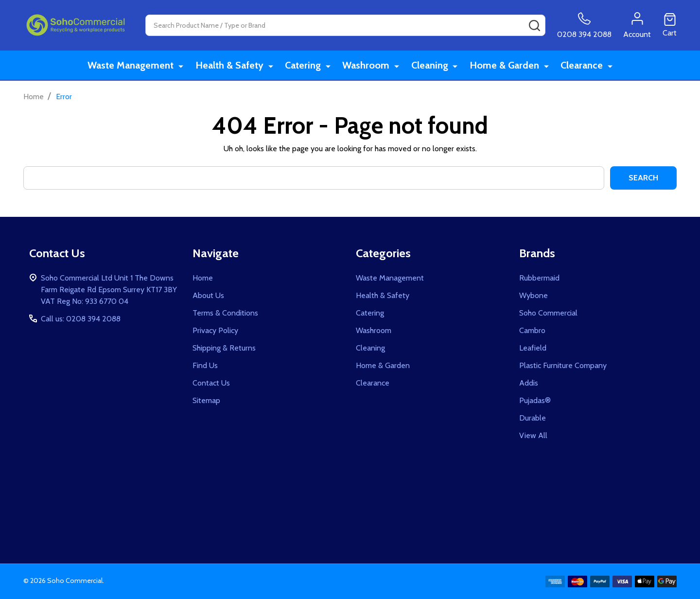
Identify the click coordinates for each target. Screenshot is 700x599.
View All (533, 435)
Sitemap (206, 400)
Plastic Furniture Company (563, 365)
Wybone (534, 295)
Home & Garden (503, 66)
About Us (208, 295)
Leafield (533, 348)
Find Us (205, 365)
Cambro (532, 330)
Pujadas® (535, 400)
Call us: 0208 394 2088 (81, 319)
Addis (529, 383)
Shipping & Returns (224, 348)
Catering (305, 66)
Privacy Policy (215, 330)
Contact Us (211, 383)
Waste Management (135, 66)
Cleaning (430, 66)
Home (34, 97)
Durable (533, 418)
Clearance (580, 66)
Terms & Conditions (225, 313)
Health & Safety (233, 66)
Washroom (367, 66)
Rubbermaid (539, 278)
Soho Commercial (548, 313)
